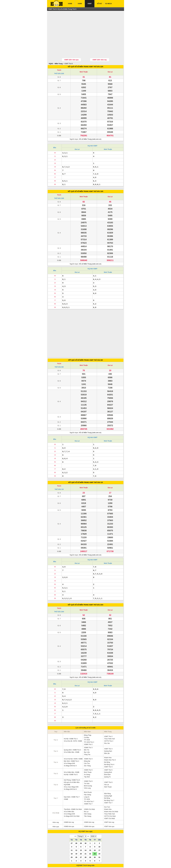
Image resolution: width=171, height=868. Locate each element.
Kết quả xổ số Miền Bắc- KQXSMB (72, 758)
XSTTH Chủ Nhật (110, 790)
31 (99, 831)
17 (99, 824)
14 (85, 824)
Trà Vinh (87, 758)
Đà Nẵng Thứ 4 (109, 739)
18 (72, 828)
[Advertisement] (86, 29)
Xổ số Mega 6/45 (69, 738)
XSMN (80, 4)
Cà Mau (87, 712)
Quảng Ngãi (108, 770)
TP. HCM (87, 714)
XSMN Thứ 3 (88, 722)
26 (76, 831)
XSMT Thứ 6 (69, 52)
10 (99, 821)
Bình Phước (88, 767)
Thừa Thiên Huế (110, 713)
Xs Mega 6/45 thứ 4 (70, 740)
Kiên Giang (88, 788)
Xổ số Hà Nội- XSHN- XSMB (73, 733)
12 (76, 824)
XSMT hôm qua (109, 801)
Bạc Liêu (87, 726)
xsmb (64, 863)
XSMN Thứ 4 (88, 733)
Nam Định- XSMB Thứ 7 (72, 771)
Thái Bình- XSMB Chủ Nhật (73, 784)
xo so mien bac (83, 863)
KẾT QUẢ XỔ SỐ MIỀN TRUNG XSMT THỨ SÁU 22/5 (86, 55)
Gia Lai (110, 61)
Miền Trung (59, 52)
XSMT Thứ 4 (108, 741)
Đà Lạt (86, 786)
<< (75, 811)
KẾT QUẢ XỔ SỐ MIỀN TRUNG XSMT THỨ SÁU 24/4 (86, 579)
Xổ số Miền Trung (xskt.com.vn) (90, 128)
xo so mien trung (94, 863)
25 (72, 831)
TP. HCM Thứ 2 (89, 716)
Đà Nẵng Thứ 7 (109, 775)
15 (90, 824)
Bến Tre (87, 724)
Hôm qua (56, 801)
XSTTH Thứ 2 (109, 715)
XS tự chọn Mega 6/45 (71, 761)
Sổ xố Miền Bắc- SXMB (72, 747)
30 (85, 817)
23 (95, 828)
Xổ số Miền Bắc (69, 786)
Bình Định (107, 749)
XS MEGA (108, 4)
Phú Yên (107, 718)
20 (81, 828)
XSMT (90, 4)
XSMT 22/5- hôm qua (71, 49)
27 (72, 817)
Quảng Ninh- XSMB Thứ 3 (72, 724)
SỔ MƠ (99, 4)
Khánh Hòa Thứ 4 (110, 734)
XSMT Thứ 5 (108, 744)
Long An (87, 771)
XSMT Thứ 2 (108, 711)
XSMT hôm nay (109, 796)
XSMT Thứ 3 (108, 723)
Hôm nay (56, 797)
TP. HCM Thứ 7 (89, 776)
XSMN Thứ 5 (88, 744)
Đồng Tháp (88, 709)
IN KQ (92, 858)
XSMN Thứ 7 (88, 778)
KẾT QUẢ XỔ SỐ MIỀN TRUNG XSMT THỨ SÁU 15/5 (86, 180)
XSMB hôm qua (69, 801)
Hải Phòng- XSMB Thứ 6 (72, 754)
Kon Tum (107, 781)
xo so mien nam (72, 863)
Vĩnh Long (87, 762)
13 (81, 824)
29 (81, 817)
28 (76, 817)
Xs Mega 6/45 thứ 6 (70, 763)
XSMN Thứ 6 (88, 755)
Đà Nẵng (107, 736)
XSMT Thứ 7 (108, 777)
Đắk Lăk (107, 728)
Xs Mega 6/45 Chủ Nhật (72, 790)
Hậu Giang (87, 769)
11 (72, 824)
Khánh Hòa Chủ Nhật (111, 786)
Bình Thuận (88, 747)
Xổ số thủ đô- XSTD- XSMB (73, 715)
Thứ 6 (59, 59)
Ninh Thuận (84, 61)
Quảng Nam (108, 725)
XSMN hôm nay (89, 796)
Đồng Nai (87, 735)
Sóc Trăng (87, 740)
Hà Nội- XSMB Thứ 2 (71, 713)
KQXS (51, 52)
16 (95, 824)
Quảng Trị (107, 751)
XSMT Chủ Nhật (110, 793)
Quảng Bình (108, 747)
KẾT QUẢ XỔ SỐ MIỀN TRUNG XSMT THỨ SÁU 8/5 (85, 334)
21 (85, 828)
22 (90, 828)
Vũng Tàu (87, 729)
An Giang (87, 749)
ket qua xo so (57, 863)
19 (76, 828)
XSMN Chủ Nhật (89, 784)
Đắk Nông (107, 768)
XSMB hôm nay (69, 796)
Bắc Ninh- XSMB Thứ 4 (71, 735)
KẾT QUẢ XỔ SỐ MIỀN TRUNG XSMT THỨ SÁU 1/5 (85, 457)
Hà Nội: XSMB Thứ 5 (71, 749)
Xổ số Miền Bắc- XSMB (72, 726)
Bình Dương (88, 760)
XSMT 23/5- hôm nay (100, 49)
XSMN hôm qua (89, 801)
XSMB (70, 4)
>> (88, 811)
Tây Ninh (87, 751)
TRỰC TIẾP (102, 858)
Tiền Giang (88, 790)
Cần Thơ (87, 738)
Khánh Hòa (108, 732)
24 (99, 828)
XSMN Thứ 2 (88, 719)
